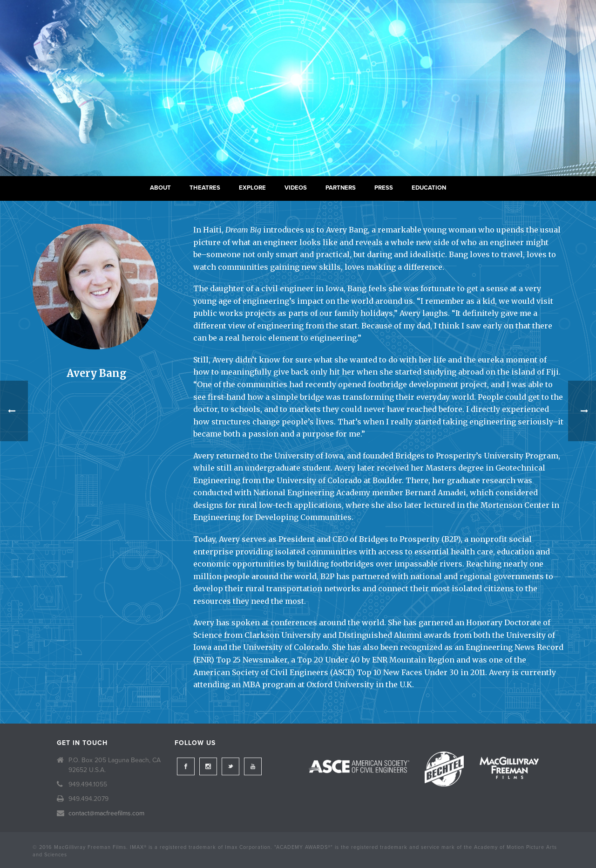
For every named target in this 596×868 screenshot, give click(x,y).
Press (384, 188)
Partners (341, 188)
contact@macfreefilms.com (106, 813)
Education (429, 188)
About (160, 188)
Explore (252, 188)
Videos (296, 188)
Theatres (205, 188)
